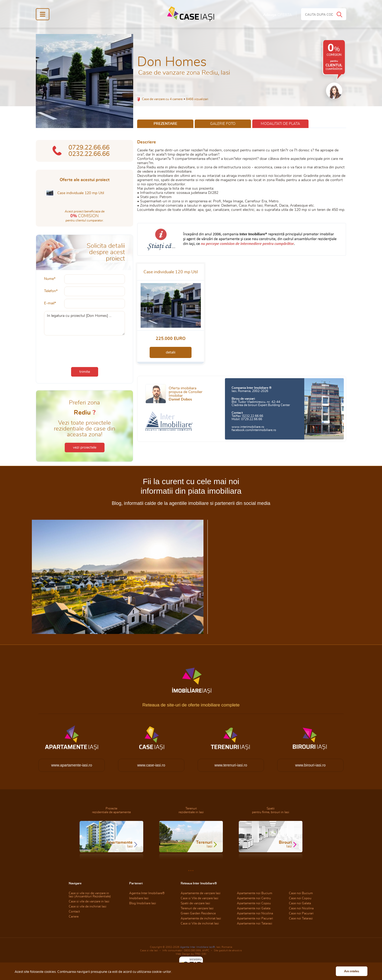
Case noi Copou (300, 898)
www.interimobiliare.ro (248, 427)
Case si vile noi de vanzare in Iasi (90, 895)
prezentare (165, 124)
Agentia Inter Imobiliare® (147, 893)
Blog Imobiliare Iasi (143, 903)
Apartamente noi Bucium (255, 893)
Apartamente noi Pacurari (255, 918)
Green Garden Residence (198, 913)
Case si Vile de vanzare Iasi (199, 898)
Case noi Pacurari (301, 913)
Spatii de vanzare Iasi (195, 903)
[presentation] (85, 350)
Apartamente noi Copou (254, 903)
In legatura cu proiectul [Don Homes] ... (84, 323)
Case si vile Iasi (149, 951)
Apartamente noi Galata (254, 908)
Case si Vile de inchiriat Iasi (200, 923)
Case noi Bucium (301, 893)
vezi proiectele (85, 448)
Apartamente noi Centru (254, 898)
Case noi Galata (300, 903)
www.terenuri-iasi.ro (231, 765)
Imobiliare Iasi (139, 898)
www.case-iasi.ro (151, 765)
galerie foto (223, 124)
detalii (171, 352)
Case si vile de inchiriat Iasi (88, 906)
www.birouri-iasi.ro (310, 765)
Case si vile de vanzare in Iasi (89, 901)
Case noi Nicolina (301, 908)
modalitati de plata (280, 124)
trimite (85, 372)
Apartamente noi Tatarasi (255, 923)
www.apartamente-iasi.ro (72, 765)
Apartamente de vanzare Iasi (201, 893)
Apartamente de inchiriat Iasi (201, 918)
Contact (74, 911)
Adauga (277, 15)
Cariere (74, 917)
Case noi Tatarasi (301, 918)
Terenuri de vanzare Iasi (197, 908)
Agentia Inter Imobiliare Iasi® (197, 947)
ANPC (206, 951)
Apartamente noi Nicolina (255, 913)
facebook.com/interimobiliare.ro (254, 430)
